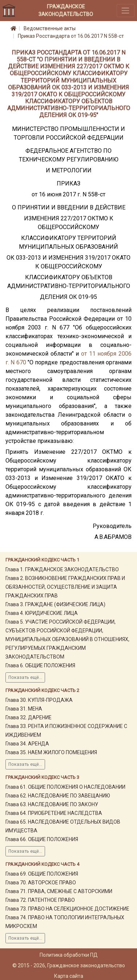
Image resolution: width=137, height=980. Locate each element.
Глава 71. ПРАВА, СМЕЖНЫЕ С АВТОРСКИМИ (59, 891)
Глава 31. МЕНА (24, 709)
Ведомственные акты (50, 28)
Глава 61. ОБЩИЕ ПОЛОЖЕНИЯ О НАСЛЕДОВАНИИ (65, 787)
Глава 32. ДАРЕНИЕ (29, 717)
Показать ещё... (25, 677)
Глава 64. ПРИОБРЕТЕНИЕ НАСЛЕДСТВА (54, 813)
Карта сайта (69, 976)
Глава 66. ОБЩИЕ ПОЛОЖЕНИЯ (42, 839)
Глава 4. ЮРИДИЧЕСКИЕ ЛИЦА (42, 613)
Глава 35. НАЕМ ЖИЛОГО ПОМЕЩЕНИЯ (51, 752)
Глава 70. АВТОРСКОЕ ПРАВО (41, 883)
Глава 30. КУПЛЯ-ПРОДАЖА (39, 700)
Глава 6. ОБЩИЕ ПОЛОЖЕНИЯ (40, 665)
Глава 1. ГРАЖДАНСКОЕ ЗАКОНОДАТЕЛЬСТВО (62, 569)
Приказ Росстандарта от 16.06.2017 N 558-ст (71, 36)
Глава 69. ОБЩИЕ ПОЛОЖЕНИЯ (42, 874)
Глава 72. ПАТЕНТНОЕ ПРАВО (40, 900)
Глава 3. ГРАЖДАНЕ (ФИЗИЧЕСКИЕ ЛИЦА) (55, 604)
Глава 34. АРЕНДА (27, 744)
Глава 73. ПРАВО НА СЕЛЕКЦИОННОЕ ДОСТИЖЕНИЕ (67, 909)
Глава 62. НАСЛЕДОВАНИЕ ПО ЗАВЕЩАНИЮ (58, 796)
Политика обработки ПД (69, 955)
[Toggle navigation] (126, 10)
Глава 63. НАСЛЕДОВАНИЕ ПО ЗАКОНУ (52, 804)
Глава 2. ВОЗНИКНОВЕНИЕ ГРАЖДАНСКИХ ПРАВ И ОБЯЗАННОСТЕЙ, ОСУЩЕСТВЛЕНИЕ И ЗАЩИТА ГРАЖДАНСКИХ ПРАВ (65, 587)
